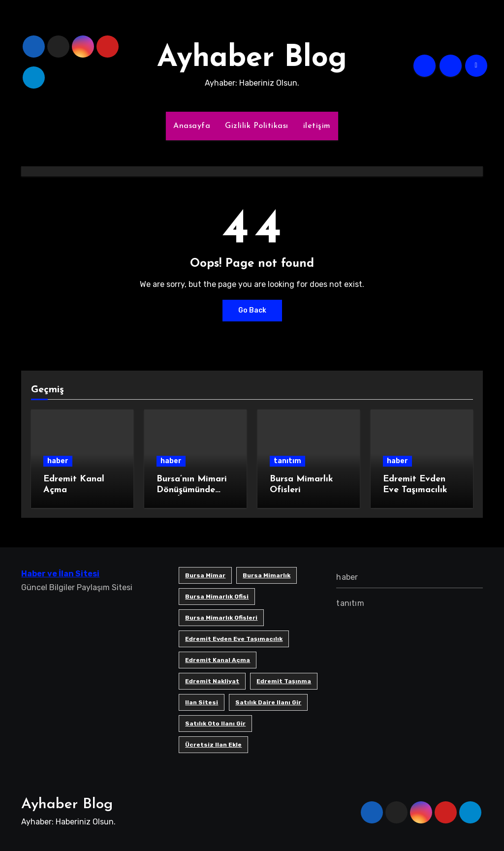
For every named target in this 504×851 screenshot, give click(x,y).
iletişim (317, 126)
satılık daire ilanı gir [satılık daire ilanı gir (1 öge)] (268, 702)
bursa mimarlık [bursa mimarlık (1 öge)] (267, 575)
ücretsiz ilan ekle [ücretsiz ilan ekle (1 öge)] (213, 745)
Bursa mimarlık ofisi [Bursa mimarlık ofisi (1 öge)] (217, 597)
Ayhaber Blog (252, 59)
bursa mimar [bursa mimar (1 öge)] (205, 575)
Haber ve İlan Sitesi (60, 574)
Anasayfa (192, 126)
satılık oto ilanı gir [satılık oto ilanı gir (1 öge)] (215, 724)
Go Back (252, 310)
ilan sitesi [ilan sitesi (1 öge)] (202, 702)
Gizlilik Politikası (257, 126)
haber (58, 461)
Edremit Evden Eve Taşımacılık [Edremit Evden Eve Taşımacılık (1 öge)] (234, 639)
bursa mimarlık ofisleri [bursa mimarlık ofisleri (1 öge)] (221, 618)
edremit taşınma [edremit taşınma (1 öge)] (284, 681)
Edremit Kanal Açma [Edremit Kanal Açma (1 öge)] (218, 660)
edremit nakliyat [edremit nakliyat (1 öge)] (212, 681)
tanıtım (287, 461)
